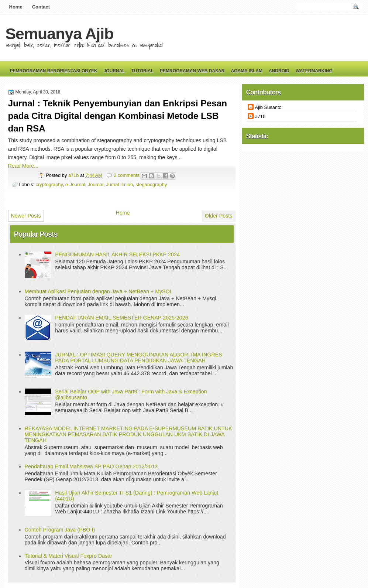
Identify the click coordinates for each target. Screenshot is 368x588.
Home (16, 7)
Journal (114, 71)
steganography (151, 184)
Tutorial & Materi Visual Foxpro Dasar (69, 556)
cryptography (49, 184)
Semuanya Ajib (60, 34)
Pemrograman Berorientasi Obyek (54, 71)
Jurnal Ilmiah (119, 184)
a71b (74, 175)
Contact (41, 7)
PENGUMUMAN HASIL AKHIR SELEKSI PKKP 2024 (117, 254)
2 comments (127, 175)
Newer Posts (26, 216)
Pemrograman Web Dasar (192, 71)
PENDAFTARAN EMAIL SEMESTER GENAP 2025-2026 (121, 318)
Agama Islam (247, 71)
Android (279, 71)
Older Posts (219, 216)
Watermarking (314, 71)
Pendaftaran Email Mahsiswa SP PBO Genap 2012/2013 (91, 466)
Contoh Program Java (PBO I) (60, 530)
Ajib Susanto (268, 107)
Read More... (23, 166)
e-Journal (75, 184)
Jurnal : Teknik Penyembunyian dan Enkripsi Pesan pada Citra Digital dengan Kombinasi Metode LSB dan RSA (118, 116)
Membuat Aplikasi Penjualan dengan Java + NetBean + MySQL (99, 291)
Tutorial (142, 71)
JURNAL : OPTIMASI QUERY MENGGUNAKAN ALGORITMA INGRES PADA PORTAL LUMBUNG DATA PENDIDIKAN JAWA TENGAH (139, 358)
